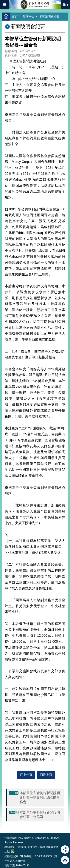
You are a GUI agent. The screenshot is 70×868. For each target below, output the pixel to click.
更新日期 (10, 865)
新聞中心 (29, 16)
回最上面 (46, 775)
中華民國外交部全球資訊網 (35, 4)
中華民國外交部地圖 (13, 851)
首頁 (15, 16)
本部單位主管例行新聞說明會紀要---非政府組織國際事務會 (40, 798)
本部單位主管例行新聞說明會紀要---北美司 (40, 815)
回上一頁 (26, 775)
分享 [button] (65, 849)
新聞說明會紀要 (49, 16)
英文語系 (66, 4)
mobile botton (4, 4)
